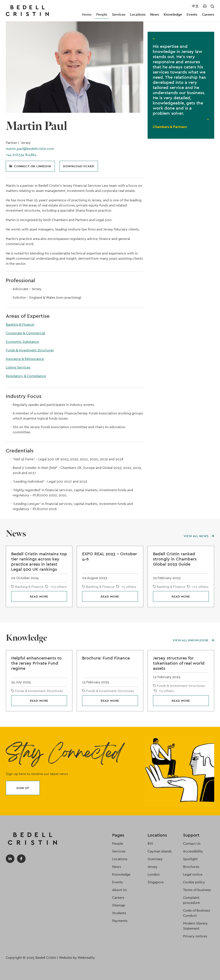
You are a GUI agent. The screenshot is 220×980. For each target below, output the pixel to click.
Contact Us (192, 844)
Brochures (191, 867)
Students (119, 913)
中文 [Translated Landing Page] (195, 6)
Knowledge (173, 14)
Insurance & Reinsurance (25, 359)
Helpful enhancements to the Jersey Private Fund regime (36, 663)
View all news (199, 536)
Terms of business (197, 890)
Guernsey (155, 859)
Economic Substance (22, 342)
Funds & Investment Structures (30, 350)
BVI (150, 844)
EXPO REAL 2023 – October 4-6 (110, 556)
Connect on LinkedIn (30, 166)
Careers (208, 14)
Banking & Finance (20, 324)
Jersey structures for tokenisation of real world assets (179, 663)
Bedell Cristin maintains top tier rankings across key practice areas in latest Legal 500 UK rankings (39, 562)
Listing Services (18, 367)
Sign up (23, 788)
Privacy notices (195, 936)
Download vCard (79, 166)
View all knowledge (193, 640)
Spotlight (190, 859)
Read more (39, 596)
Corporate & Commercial (25, 333)
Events (192, 14)
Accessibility (193, 851)
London (154, 874)
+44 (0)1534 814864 (21, 155)
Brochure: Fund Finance (106, 658)
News (155, 14)
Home (87, 14)
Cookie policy (194, 882)
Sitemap (119, 905)
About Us (119, 890)
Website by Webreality (77, 958)
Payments (120, 921)
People (102, 14)
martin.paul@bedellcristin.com (30, 149)
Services (119, 14)
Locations (138, 14)
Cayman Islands (160, 851)
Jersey (153, 867)
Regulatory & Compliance (26, 376)
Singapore (156, 882)
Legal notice (193, 874)
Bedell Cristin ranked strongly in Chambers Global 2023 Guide (175, 559)
